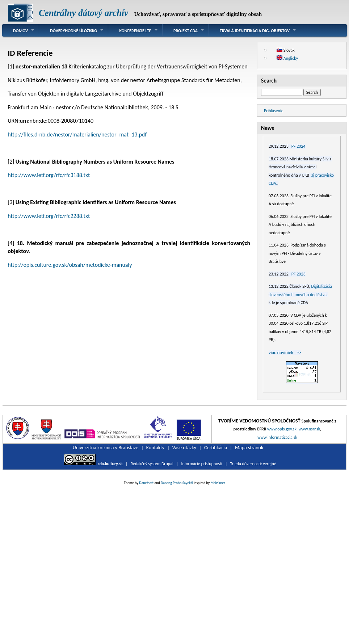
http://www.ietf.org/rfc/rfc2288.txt (49, 216)
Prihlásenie (274, 111)
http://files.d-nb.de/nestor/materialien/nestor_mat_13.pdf (77, 134)
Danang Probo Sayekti (177, 483)
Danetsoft (146, 483)
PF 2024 (298, 146)
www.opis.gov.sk (282, 429)
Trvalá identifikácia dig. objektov (255, 31)
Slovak (286, 50)
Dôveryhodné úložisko (73, 31)
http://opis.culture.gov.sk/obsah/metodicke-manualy (70, 265)
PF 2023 (298, 274)
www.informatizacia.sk (277, 437)
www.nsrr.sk (309, 429)
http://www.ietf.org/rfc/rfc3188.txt (49, 175)
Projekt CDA (186, 31)
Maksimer (218, 483)
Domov (20, 31)
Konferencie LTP (135, 31)
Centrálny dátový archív (83, 13)
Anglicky (287, 58)
